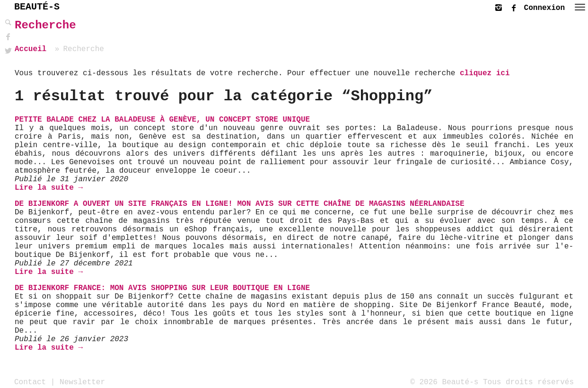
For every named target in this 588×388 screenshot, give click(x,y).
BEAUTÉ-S (37, 7)
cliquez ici (485, 73)
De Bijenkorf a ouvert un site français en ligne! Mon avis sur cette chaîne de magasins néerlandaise (240, 204)
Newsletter (82, 382)
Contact (30, 382)
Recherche (45, 25)
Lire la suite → (49, 188)
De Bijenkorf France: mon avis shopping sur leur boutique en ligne (162, 288)
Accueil (31, 49)
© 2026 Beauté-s (444, 382)
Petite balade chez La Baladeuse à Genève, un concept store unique (162, 120)
